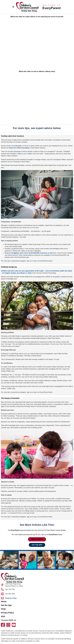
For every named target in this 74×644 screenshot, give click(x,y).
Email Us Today (11, 598)
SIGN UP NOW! (37, 539)
